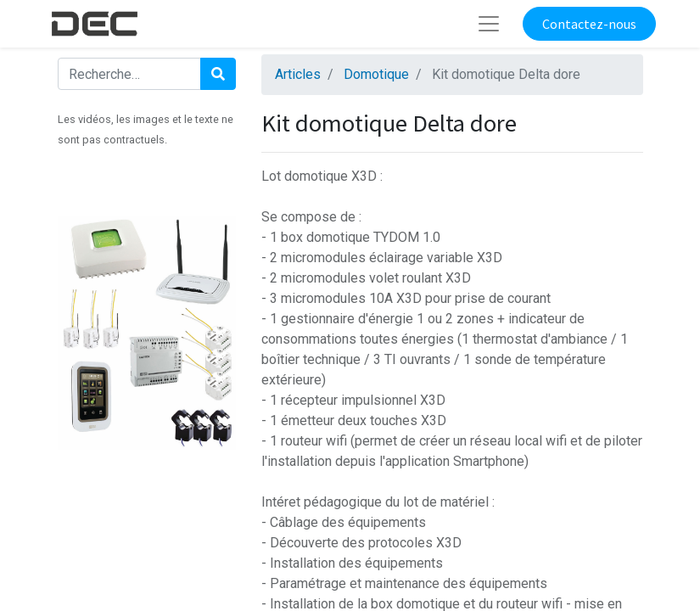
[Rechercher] (218, 74)
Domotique (376, 74)
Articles (298, 74)
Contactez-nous (589, 24)
